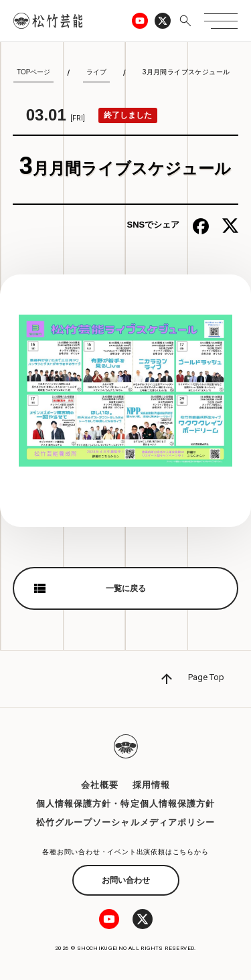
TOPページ (33, 72)
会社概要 (100, 785)
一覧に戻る (126, 588)
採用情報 (151, 785)
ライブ (96, 72)
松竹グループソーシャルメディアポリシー (125, 822)
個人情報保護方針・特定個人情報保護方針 (125, 804)
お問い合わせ (126, 880)
